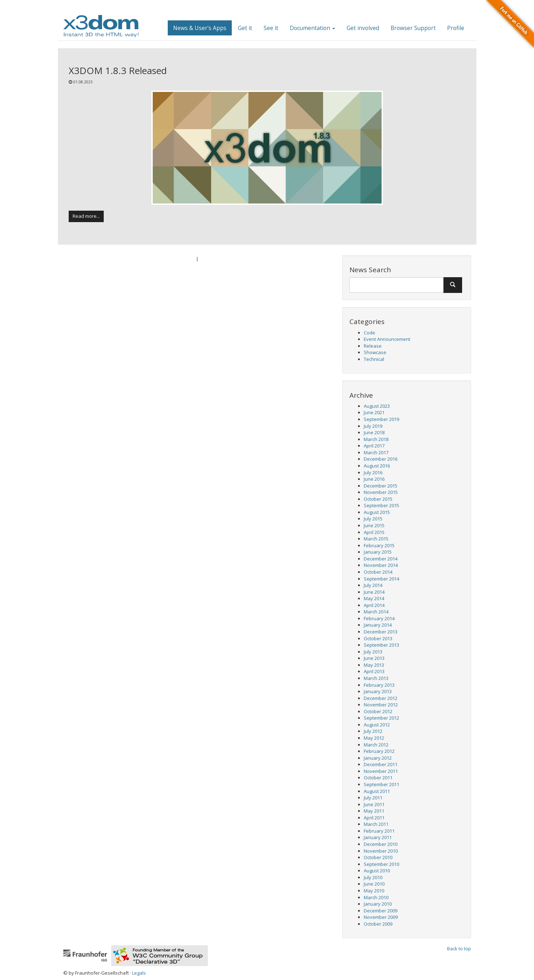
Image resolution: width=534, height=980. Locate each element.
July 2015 (373, 519)
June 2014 (374, 592)
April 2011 (374, 818)
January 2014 (378, 625)
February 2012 (379, 751)
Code (369, 333)
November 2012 (381, 705)
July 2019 (373, 426)
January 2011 (378, 837)
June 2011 (374, 804)
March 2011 (376, 824)
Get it (245, 28)
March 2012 (376, 745)
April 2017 (374, 446)
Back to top (459, 949)
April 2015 (374, 532)
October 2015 (378, 499)
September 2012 (381, 718)
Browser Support (413, 28)
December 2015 (381, 486)
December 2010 (381, 844)
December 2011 (381, 764)
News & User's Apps (200, 28)
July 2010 (373, 877)
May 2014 (374, 598)
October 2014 (378, 572)
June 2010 (374, 884)
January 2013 (378, 691)
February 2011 (379, 831)
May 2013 (374, 665)
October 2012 (378, 711)
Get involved (363, 28)
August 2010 (377, 871)
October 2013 (378, 638)
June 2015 (374, 525)
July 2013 (373, 652)
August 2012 (377, 725)
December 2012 (381, 698)
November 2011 (381, 771)
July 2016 (373, 472)
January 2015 (378, 552)
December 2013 (381, 632)
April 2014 (374, 605)
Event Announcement (387, 339)
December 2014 (381, 559)
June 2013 (374, 658)
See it (271, 28)
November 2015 (381, 492)
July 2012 (373, 731)
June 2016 (374, 479)
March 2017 (376, 452)
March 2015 (376, 539)
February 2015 (379, 545)
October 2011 (378, 778)
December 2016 (381, 459)
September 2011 (381, 784)
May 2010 (374, 891)
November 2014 (381, 565)
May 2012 (374, 738)
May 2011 (374, 811)
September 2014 (381, 579)
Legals (139, 973)
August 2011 (377, 791)
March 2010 (376, 897)
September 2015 (381, 505)
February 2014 (379, 618)
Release (373, 346)
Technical (374, 359)
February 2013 (379, 685)
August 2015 (377, 512)
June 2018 (374, 432)
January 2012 (378, 758)
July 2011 (373, 798)
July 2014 (373, 585)
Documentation (312, 28)
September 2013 (381, 645)
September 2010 (381, 864)
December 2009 (381, 911)
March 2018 (376, 439)
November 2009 (381, 917)
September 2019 (381, 419)
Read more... (86, 216)
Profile (456, 28)
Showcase (375, 352)
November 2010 (381, 851)
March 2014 (376, 612)
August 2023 (377, 406)
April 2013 (374, 671)
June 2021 (374, 412)
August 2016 (377, 466)
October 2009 (378, 924)
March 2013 (376, 678)
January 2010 (378, 904)
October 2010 (378, 857)
